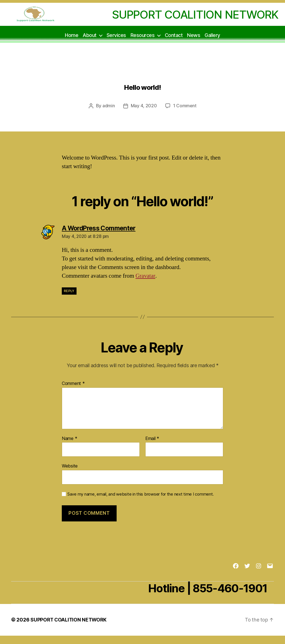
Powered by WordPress (142, 628)
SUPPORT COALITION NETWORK (69, 628)
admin (108, 115)
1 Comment (185, 115)
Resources (143, 43)
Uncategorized (142, 76)
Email (152, 447)
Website (70, 474)
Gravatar (146, 284)
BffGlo (20, 574)
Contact (174, 43)
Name (69, 447)
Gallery (212, 43)
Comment (73, 392)
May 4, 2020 (144, 115)
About (90, 43)
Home (72, 43)
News (194, 43)
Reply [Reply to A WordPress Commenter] (69, 299)
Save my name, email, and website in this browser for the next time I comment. (141, 503)
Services (116, 43)
